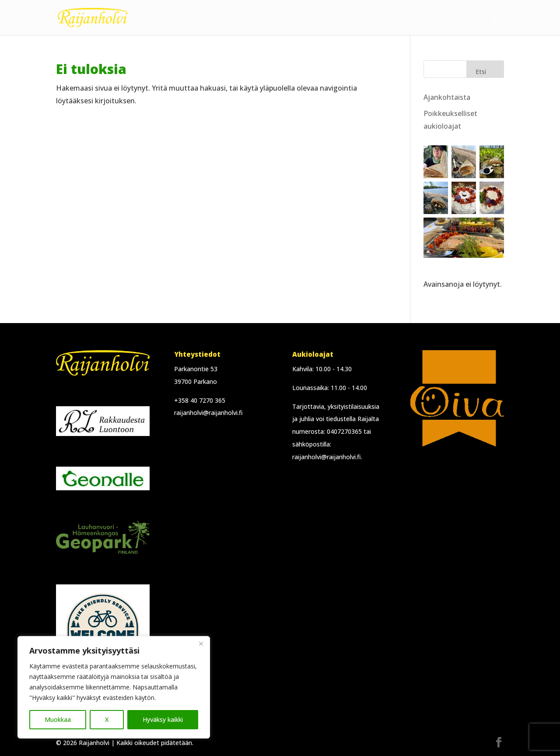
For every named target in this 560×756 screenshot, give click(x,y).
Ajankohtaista (447, 97)
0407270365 (344, 431)
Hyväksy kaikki (163, 719)
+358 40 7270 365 (200, 400)
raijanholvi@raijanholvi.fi (208, 413)
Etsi (481, 72)
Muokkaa (58, 719)
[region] (114, 687)
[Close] (201, 643)
